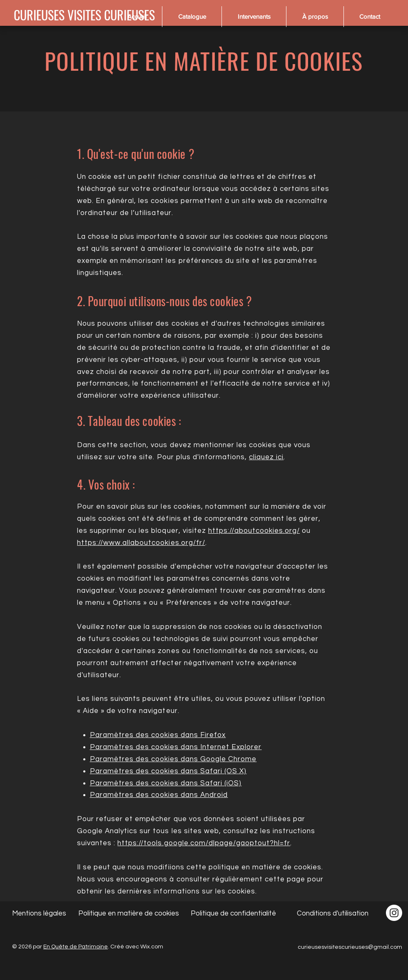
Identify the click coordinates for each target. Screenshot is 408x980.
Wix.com (152, 947)
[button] (192, 17)
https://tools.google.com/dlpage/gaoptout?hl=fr (204, 843)
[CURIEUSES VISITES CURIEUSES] (84, 15)
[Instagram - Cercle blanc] (394, 913)
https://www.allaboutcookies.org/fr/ (141, 543)
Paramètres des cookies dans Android (159, 795)
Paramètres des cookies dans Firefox (158, 735)
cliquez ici (266, 457)
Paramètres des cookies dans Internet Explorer (176, 747)
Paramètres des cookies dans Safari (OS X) (168, 771)
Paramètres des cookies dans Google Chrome (173, 759)
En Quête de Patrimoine (76, 947)
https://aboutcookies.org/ (254, 531)
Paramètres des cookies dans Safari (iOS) (166, 783)
